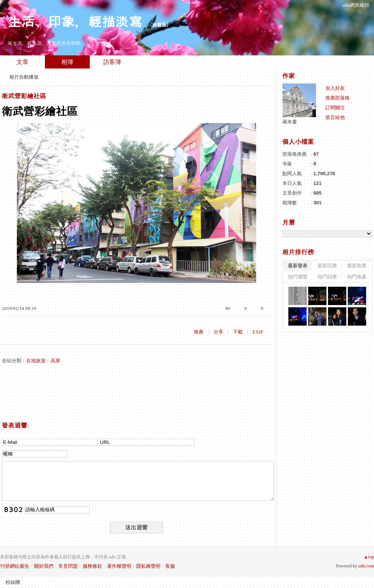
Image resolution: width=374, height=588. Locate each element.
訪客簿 (112, 62)
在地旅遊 (36, 361)
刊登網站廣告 (15, 566)
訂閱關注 (335, 108)
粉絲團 (13, 582)
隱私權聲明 (148, 566)
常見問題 (68, 566)
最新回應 (327, 266)
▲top (369, 557)
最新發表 (298, 266)
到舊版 (159, 25)
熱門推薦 (357, 277)
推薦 (199, 332)
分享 (218, 332)
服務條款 (92, 566)
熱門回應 (327, 277)
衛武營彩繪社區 (24, 96)
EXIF (258, 332)
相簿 (67, 62)
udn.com (366, 566)
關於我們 (44, 566)
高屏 (55, 361)
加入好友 (335, 88)
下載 (238, 332)
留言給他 (335, 117)
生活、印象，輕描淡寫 (75, 21)
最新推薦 (357, 266)
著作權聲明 (119, 566)
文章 (22, 62)
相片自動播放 (24, 77)
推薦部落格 (338, 98)
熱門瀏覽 (298, 277)
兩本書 (290, 122)
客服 (170, 566)
